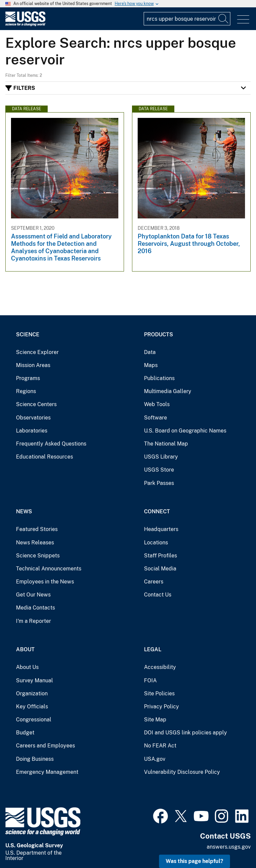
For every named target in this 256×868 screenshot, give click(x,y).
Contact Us (158, 595)
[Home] (25, 25)
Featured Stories (37, 529)
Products (158, 334)
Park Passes (159, 483)
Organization (32, 693)
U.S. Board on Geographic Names (185, 431)
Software (155, 418)
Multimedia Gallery (168, 391)
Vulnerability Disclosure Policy (182, 772)
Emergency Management (47, 772)
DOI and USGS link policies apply (185, 733)
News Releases (35, 543)
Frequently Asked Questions (51, 444)
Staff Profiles (160, 556)
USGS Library (161, 457)
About (25, 649)
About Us (27, 667)
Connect (157, 511)
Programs (28, 378)
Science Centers (36, 404)
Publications (159, 378)
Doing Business (35, 759)
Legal (153, 649)
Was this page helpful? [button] (194, 861)
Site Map (155, 720)
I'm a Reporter (33, 621)
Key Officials (32, 707)
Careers (154, 582)
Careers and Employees (45, 746)
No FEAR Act (160, 746)
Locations (156, 543)
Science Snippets (38, 556)
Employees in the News (45, 582)
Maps (151, 365)
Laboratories (32, 431)
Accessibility (160, 667)
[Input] (187, 19)
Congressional (34, 720)
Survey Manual (34, 680)
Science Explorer (37, 352)
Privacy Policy (161, 707)
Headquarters (161, 529)
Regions (26, 391)
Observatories (33, 418)
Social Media (160, 569)
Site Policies (159, 693)
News (24, 511)
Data (150, 352)
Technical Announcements (49, 569)
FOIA (150, 680)
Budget (25, 733)
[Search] (224, 19)
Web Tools (157, 404)
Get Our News (33, 595)
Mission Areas (33, 365)
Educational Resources (44, 457)
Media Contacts (35, 608)
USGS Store (159, 470)
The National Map (166, 444)
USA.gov (155, 759)
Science (28, 334)
